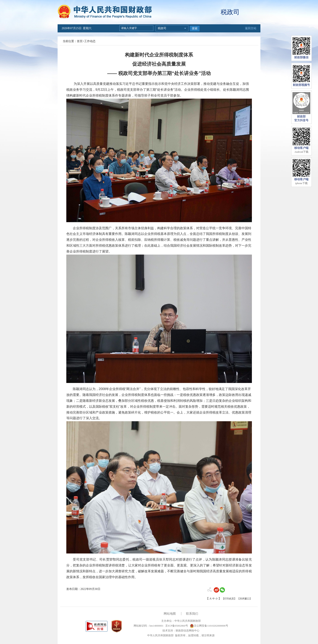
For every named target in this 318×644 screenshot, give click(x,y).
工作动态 (90, 41)
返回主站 (251, 28)
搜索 (195, 28)
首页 (80, 41)
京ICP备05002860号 (176, 626)
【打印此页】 (229, 599)
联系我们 (192, 614)
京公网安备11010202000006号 (209, 626)
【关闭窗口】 (245, 599)
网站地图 (170, 614)
